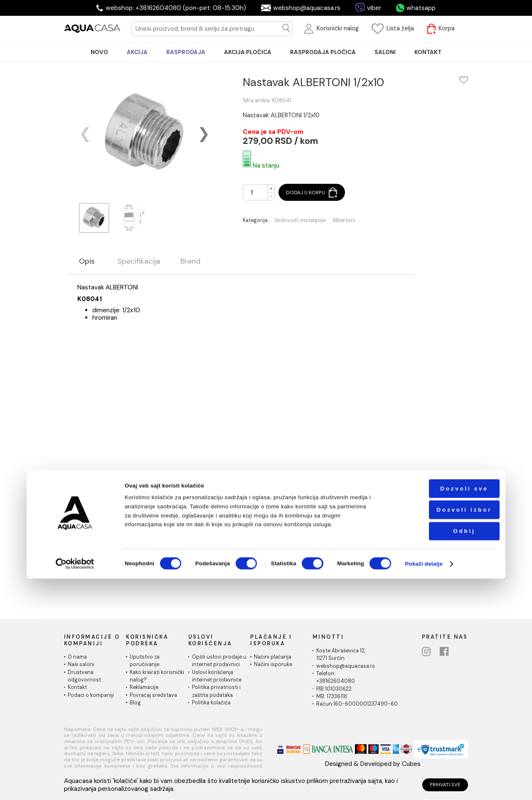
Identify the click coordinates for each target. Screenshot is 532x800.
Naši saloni (81, 664)
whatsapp (421, 8)
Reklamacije (144, 687)
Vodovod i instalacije (300, 221)
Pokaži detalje (424, 785)
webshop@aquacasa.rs (307, 8)
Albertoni (344, 221)
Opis (87, 262)
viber (374, 8)
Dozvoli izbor (443, 731)
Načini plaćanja (273, 657)
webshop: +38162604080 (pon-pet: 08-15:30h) (176, 8)
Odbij (443, 752)
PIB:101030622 (334, 689)
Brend (190, 262)
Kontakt (77, 687)
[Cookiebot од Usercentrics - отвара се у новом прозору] (75, 785)
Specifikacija (139, 262)
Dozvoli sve (443, 710)
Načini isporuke (273, 664)
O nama (77, 657)
